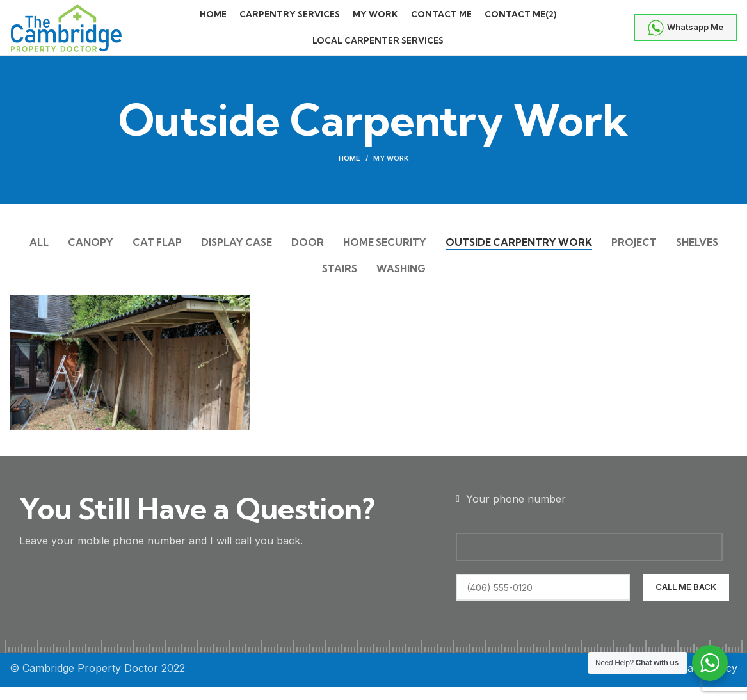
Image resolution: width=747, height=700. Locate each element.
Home (349, 170)
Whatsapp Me (686, 34)
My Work (391, 170)
